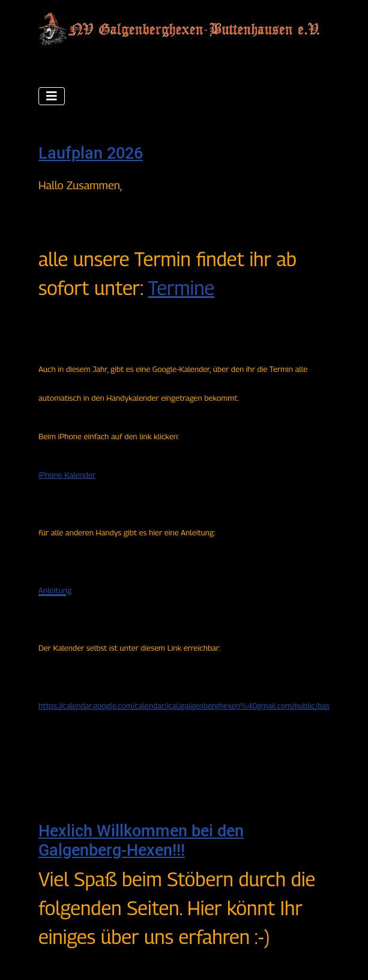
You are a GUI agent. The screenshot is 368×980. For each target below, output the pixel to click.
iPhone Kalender (67, 475)
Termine (181, 288)
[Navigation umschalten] (52, 96)
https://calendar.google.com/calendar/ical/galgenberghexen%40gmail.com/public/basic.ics (192, 705)
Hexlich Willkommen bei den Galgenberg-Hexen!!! (141, 841)
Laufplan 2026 (91, 153)
